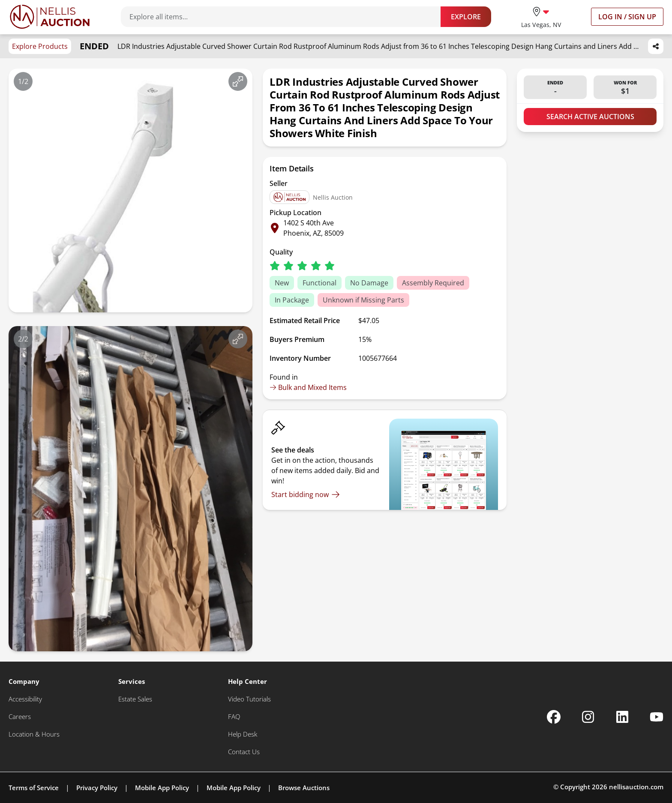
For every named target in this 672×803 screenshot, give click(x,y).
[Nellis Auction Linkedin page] (622, 717)
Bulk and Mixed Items (308, 387)
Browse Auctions (304, 788)
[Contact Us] (244, 752)
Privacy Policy (97, 788)
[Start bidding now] (306, 494)
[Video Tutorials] (249, 699)
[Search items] (285, 17)
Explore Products (40, 46)
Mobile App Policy (162, 788)
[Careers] (20, 717)
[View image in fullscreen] (238, 81)
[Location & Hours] (34, 734)
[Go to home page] (50, 17)
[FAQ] (234, 717)
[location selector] (541, 16)
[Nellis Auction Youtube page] (657, 717)
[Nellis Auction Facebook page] (554, 717)
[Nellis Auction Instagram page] (588, 717)
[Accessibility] (25, 699)
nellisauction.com (636, 787)
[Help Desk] (243, 734)
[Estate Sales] (135, 699)
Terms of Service (34, 788)
